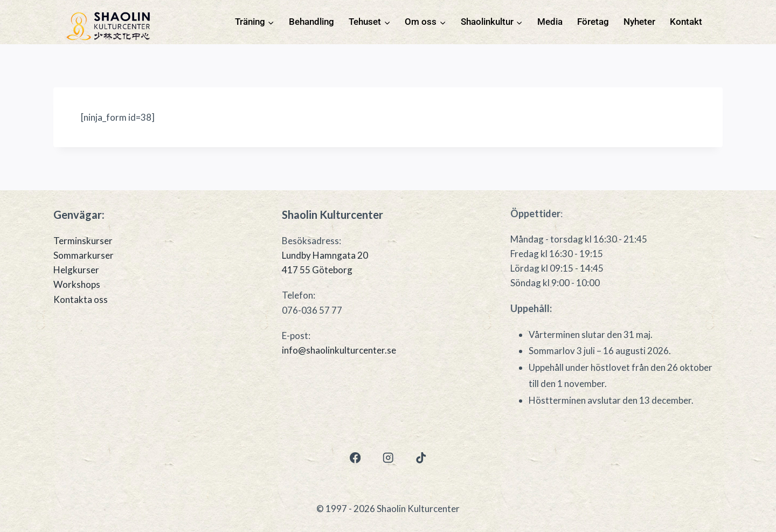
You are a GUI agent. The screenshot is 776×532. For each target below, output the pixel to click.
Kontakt (686, 22)
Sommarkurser (84, 255)
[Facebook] (355, 458)
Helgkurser (76, 270)
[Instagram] (388, 458)
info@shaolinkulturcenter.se (339, 350)
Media (550, 22)
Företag (593, 22)
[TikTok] (421, 458)
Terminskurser (83, 241)
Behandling (311, 22)
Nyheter (639, 22)
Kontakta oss (81, 299)
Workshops (77, 284)
